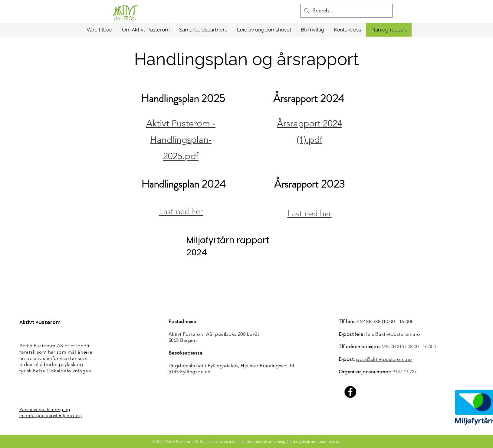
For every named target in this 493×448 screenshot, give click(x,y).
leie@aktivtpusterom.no (393, 334)
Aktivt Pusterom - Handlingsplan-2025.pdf (181, 140)
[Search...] (346, 11)
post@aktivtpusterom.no (384, 359)
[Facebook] (350, 392)
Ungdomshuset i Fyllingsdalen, (205, 366)
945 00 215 (393, 347)
